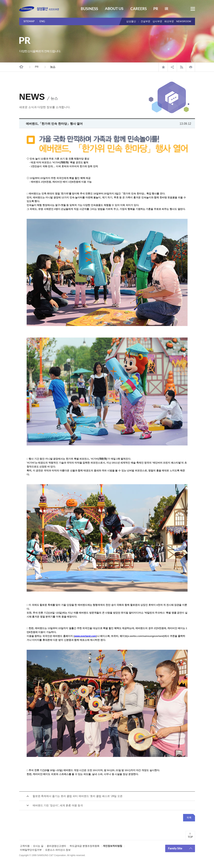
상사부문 (157, 21)
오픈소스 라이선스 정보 (58, 850)
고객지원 (25, 846)
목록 (189, 818)
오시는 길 (38, 846)
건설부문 (145, 21)
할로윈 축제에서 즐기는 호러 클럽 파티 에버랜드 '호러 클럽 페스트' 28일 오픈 (78, 796)
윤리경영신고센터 (56, 846)
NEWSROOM (184, 21)
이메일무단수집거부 (31, 850)
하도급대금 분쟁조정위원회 (85, 846)
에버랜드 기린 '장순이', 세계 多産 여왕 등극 (58, 805)
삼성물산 (131, 21)
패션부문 (169, 21)
